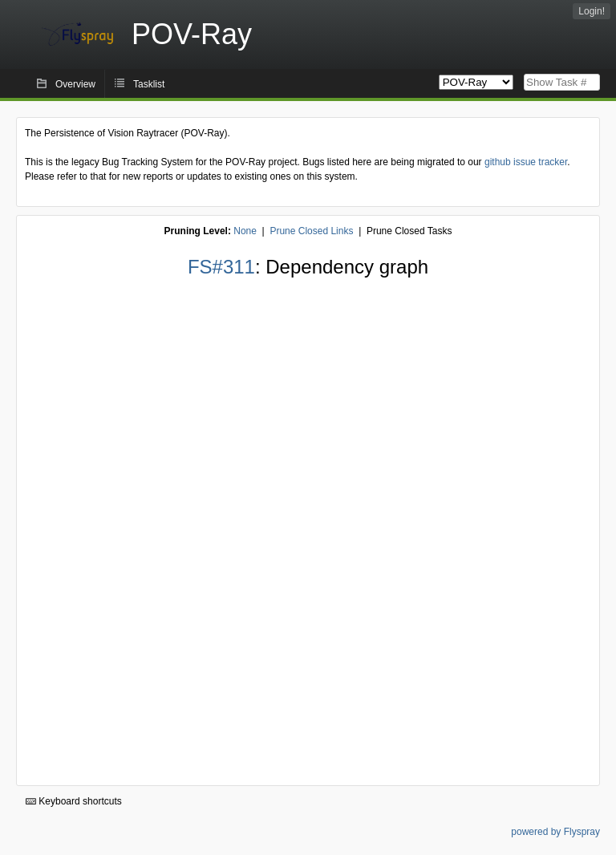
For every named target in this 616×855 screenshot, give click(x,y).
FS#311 (221, 267)
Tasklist (149, 84)
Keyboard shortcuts (74, 801)
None (245, 231)
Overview (75, 84)
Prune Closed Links (311, 231)
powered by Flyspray (555, 832)
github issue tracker (526, 162)
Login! (592, 11)
